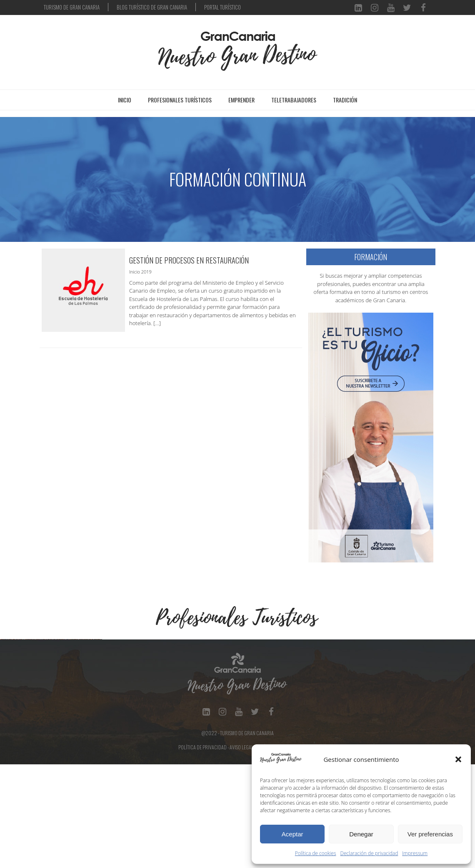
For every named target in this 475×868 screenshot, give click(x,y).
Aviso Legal (241, 851)
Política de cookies (316, 853)
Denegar (361, 834)
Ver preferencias (430, 834)
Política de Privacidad (202, 851)
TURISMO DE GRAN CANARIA (72, 7)
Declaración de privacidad (369, 853)
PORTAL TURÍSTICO (222, 7)
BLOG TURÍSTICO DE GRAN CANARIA (152, 7)
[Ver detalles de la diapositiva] (52, 691)
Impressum (415, 853)
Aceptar (292, 834)
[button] (458, 759)
